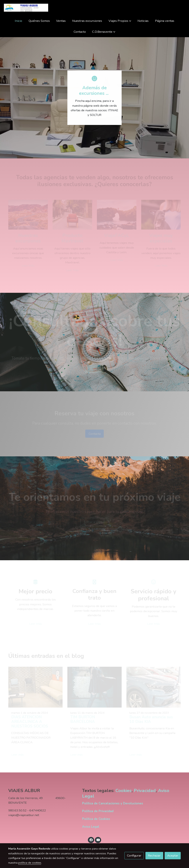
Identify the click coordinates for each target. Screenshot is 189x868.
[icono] (94, 79)
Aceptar (173, 856)
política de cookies (30, 863)
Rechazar (154, 856)
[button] (120, 21)
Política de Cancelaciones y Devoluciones (113, 803)
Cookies (124, 791)
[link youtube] (98, 840)
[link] (26, 8)
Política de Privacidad (98, 811)
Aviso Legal (91, 827)
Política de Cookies (96, 819)
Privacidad (145, 791)
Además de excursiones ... (94, 91)
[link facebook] (91, 840)
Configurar (134, 856)
